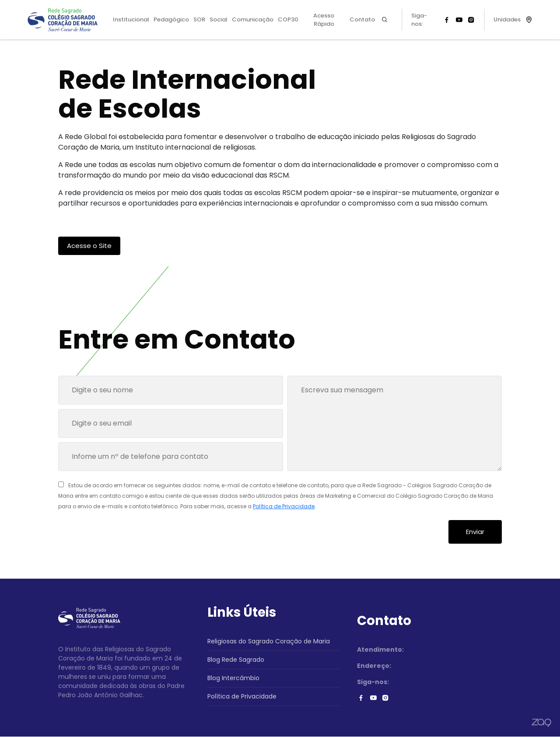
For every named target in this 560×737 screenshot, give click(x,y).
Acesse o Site (89, 246)
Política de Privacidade (284, 507)
